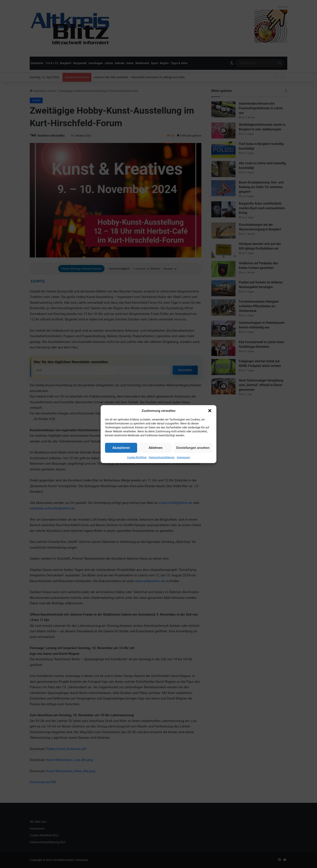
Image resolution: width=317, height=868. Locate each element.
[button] (210, 411)
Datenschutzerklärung (162, 457)
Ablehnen (156, 448)
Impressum (183, 457)
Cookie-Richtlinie (137, 457)
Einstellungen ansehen (193, 448)
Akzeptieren (121, 448)
